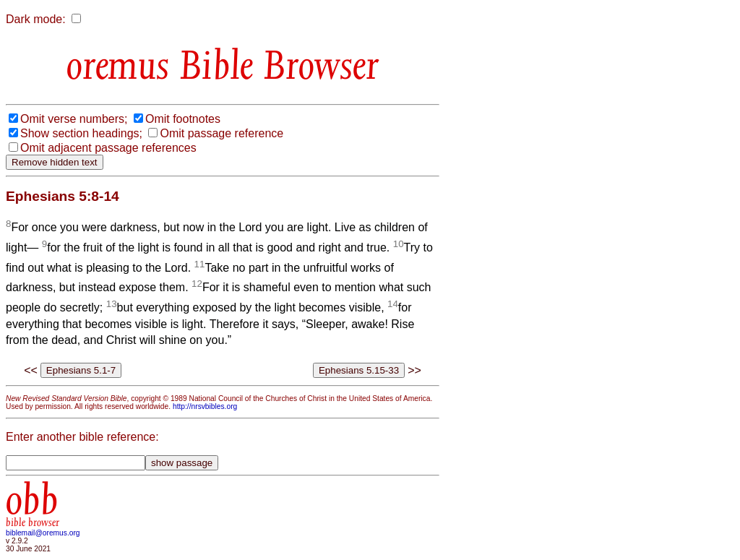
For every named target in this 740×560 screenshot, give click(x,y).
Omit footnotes (183, 119)
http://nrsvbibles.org (205, 406)
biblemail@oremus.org (43, 533)
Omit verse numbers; (74, 119)
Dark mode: (36, 19)
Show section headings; (81, 133)
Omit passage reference (221, 133)
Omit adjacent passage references (108, 148)
